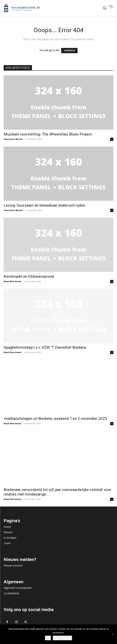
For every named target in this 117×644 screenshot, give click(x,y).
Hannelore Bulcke (13, 139)
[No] (112, 634)
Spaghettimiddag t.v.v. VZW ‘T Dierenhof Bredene (45, 347)
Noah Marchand (13, 281)
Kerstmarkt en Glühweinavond (29, 276)
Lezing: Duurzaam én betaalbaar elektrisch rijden (44, 205)
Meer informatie (62, 638)
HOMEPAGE (69, 51)
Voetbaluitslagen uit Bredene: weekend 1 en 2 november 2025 (55, 419)
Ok (48, 638)
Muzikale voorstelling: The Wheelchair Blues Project (48, 134)
